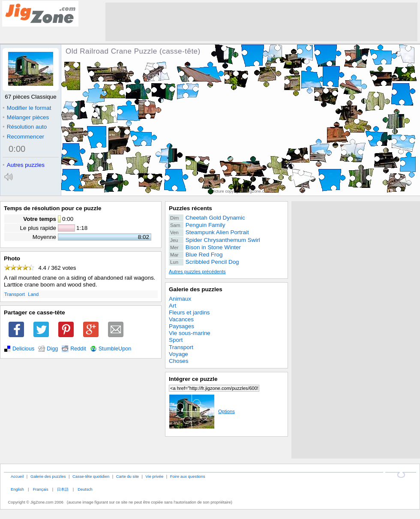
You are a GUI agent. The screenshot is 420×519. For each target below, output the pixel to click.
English (17, 489)
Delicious (23, 349)
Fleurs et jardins (189, 312)
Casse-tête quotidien (91, 476)
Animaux (180, 299)
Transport (15, 294)
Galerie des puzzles (196, 289)
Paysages (181, 326)
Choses (179, 361)
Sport (176, 340)
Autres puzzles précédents (197, 272)
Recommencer (23, 137)
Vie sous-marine (190, 333)
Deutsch (85, 489)
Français (41, 489)
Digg (52, 349)
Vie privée (155, 476)
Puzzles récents (190, 208)
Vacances (181, 319)
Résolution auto (25, 127)
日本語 (63, 489)
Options (202, 411)
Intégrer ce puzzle (193, 379)
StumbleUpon (115, 349)
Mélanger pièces (26, 117)
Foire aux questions (188, 476)
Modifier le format (27, 108)
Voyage (178, 354)
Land (33, 294)
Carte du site (127, 476)
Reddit (78, 349)
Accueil (17, 476)
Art (172, 306)
